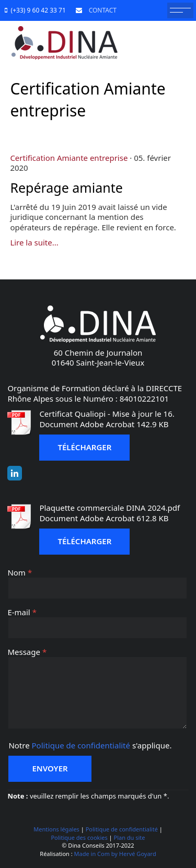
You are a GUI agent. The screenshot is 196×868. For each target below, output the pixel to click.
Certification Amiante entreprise (69, 158)
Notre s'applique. (90, 745)
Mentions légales (56, 829)
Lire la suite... (34, 242)
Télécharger (84, 447)
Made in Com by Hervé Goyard (115, 854)
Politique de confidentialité (81, 745)
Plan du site (130, 837)
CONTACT (101, 10)
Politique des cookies (79, 837)
